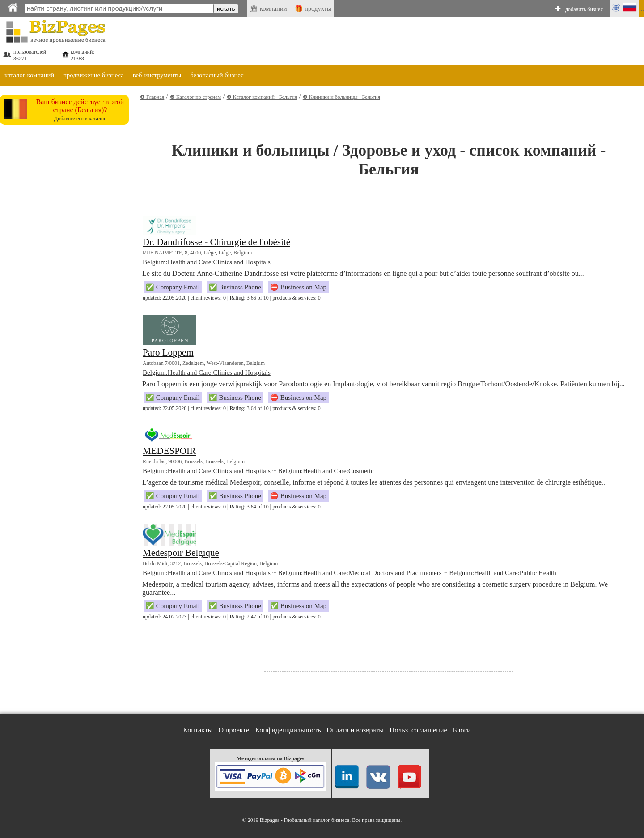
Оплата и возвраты (355, 730)
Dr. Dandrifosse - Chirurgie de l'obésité (216, 242)
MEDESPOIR (169, 451)
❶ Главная (152, 97)
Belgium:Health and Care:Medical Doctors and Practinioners (360, 573)
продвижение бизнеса (93, 75)
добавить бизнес (584, 9)
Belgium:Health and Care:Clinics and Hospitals (207, 262)
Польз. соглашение (418, 730)
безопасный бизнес (217, 75)
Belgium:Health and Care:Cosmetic (326, 471)
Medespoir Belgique (181, 553)
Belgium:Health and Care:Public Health (503, 573)
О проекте (234, 730)
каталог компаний (29, 75)
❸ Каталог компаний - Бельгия (262, 97)
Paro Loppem (168, 352)
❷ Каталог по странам (195, 97)
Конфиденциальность (288, 730)
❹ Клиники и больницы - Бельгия (341, 97)
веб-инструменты (157, 75)
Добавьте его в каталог (80, 119)
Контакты (198, 730)
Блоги (462, 730)
